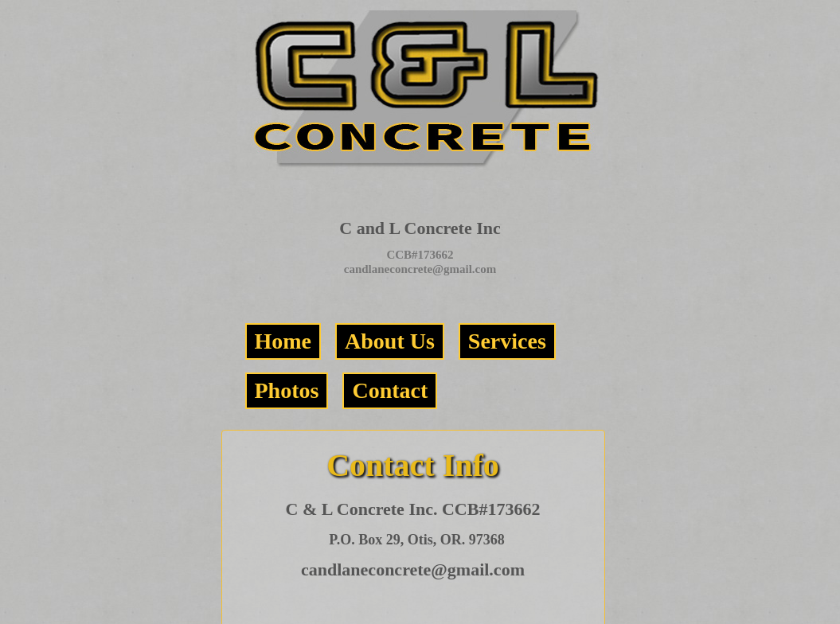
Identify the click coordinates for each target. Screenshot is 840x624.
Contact (390, 390)
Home (283, 341)
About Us (390, 341)
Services (507, 341)
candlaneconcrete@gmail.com (420, 269)
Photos (287, 390)
